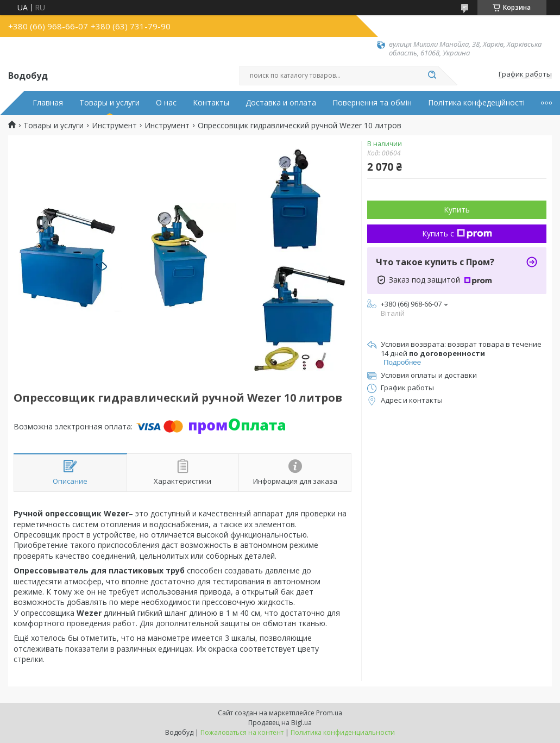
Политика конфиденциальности (343, 732)
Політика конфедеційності (476, 103)
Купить (457, 210)
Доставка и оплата (281, 103)
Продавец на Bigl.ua (280, 723)
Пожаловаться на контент (242, 732)
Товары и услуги (109, 103)
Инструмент (114, 126)
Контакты (211, 103)
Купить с (457, 233)
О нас (166, 103)
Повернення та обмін (372, 103)
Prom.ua (329, 713)
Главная (48, 103)
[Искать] (432, 76)
